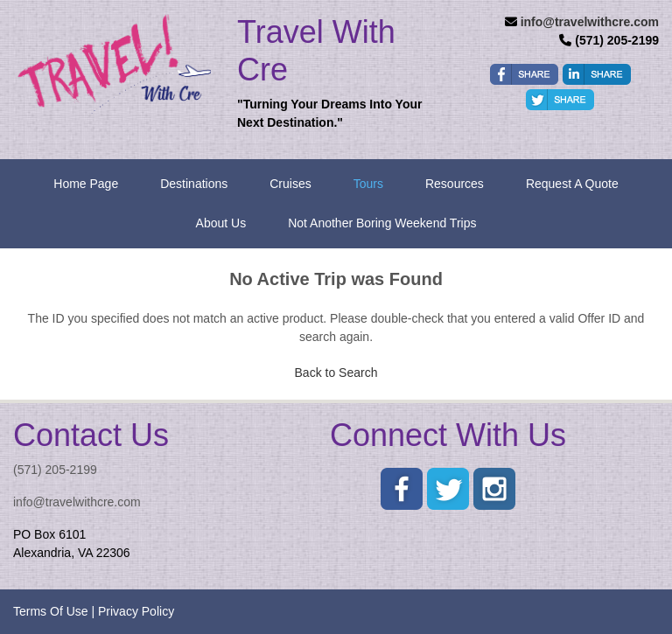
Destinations (194, 184)
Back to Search (336, 373)
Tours (368, 184)
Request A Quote (572, 184)
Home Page (86, 184)
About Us (221, 223)
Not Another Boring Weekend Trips (382, 223)
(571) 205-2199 (55, 470)
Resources (455, 184)
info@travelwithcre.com (590, 22)
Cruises (290, 184)
